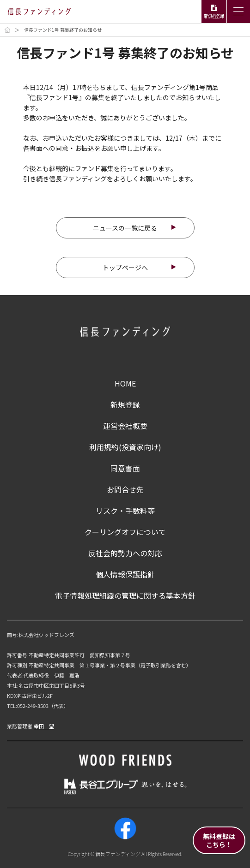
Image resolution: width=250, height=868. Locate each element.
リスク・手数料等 (125, 511)
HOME (125, 383)
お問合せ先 (125, 489)
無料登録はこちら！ (219, 840)
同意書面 (125, 468)
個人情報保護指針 (125, 574)
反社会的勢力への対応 (125, 553)
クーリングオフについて (125, 532)
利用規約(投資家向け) (125, 447)
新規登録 (125, 404)
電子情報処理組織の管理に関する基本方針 (125, 595)
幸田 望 (44, 726)
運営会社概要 (125, 426)
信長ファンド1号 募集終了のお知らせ (63, 30)
